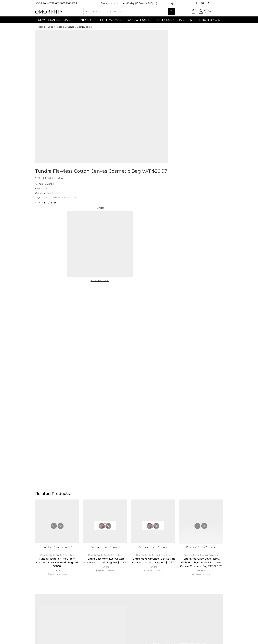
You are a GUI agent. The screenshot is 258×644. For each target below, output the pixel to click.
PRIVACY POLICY (155, 569)
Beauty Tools (85, 27)
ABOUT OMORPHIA (65, 569)
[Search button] (171, 12)
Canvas (103, 71)
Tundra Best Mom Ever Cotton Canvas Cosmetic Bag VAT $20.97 (105, 365)
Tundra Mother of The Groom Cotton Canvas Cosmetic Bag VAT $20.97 (57, 365)
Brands (54, 20)
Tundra (57, 374)
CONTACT (92, 569)
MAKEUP (69, 20)
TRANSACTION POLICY (189, 569)
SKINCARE (86, 20)
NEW (41, 20)
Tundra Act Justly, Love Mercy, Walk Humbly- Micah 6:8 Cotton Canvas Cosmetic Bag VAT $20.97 (201, 367)
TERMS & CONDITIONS (121, 569)
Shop (51, 27)
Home (41, 27)
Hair (99, 20)
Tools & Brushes (139, 20)
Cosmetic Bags (117, 71)
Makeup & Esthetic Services (199, 20)
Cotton (131, 71)
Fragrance (115, 20)
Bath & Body (165, 20)
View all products (182, 82)
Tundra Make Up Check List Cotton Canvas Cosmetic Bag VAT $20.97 (153, 365)
